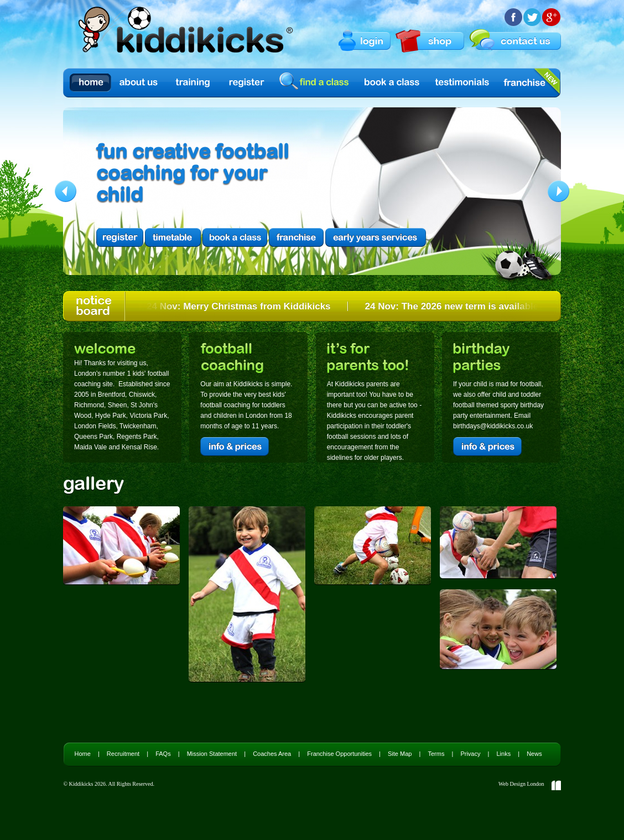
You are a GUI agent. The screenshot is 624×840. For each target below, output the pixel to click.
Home (90, 83)
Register (247, 83)
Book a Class (392, 83)
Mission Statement (212, 754)
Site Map (400, 754)
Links (503, 754)
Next (558, 191)
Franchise (524, 83)
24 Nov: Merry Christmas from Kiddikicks (240, 306)
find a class (316, 82)
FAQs (163, 754)
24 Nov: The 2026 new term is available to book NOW (485, 306)
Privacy (470, 754)
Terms (436, 754)
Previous (66, 191)
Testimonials (462, 83)
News (534, 754)
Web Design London (521, 784)
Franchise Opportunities (339, 754)
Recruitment (123, 754)
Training (193, 83)
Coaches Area (272, 754)
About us (139, 83)
